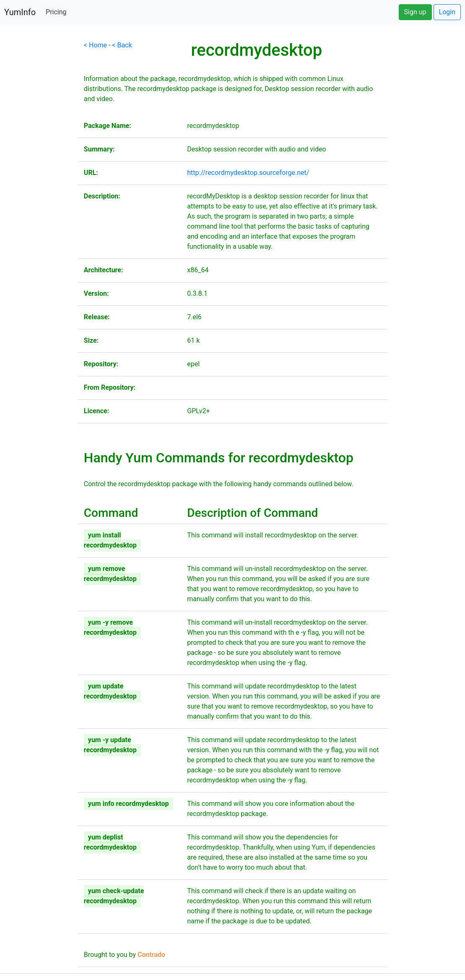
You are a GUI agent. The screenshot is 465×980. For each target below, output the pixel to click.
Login (447, 12)
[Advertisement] (39, 166)
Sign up (415, 12)
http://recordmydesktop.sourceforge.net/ (248, 173)
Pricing (56, 12)
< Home (95, 45)
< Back (122, 45)
